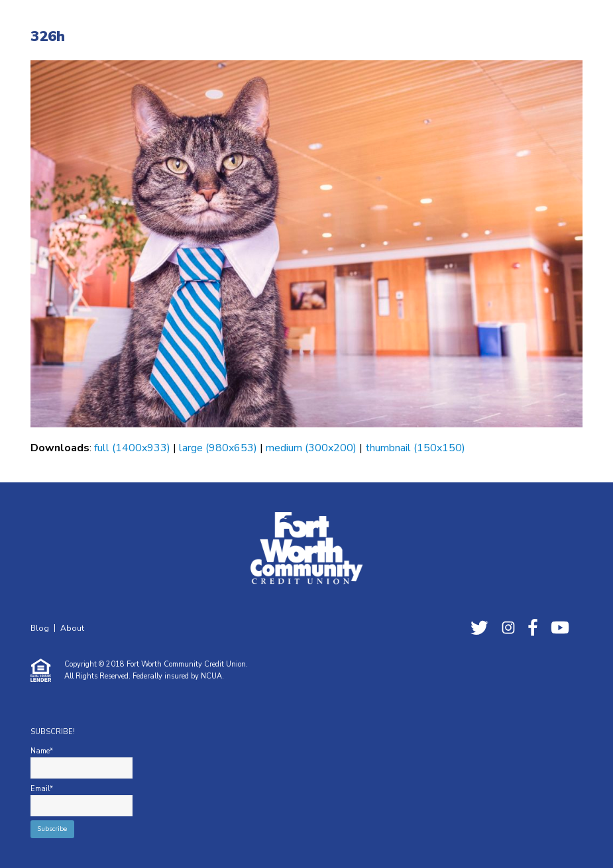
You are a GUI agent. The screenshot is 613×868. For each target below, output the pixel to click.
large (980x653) (218, 448)
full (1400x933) (132, 448)
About (72, 628)
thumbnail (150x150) (415, 448)
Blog (40, 628)
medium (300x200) (311, 448)
